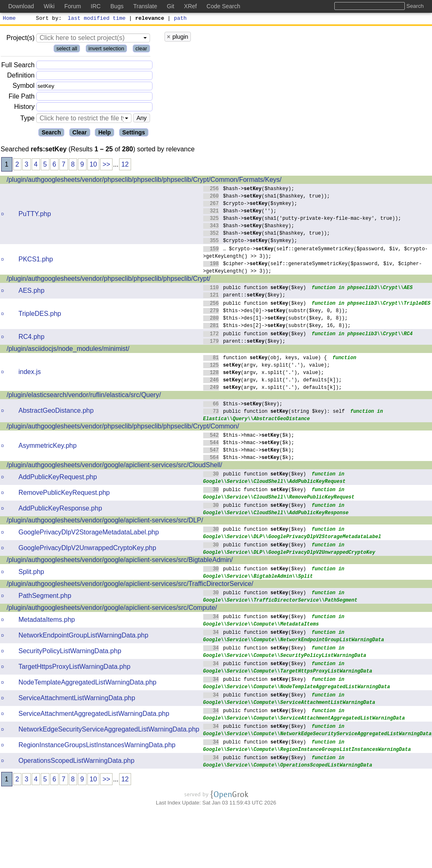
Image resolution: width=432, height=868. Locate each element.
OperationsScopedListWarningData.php (76, 762)
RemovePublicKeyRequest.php (64, 494)
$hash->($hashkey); (249, 189)
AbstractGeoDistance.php (56, 412)
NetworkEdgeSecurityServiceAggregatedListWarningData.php (109, 730)
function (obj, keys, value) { (265, 359)
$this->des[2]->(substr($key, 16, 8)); (277, 326)
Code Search (223, 6)
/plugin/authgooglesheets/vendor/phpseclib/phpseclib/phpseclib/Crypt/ (109, 280)
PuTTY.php (35, 215)
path (180, 19)
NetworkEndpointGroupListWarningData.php (83, 636)
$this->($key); (243, 405)
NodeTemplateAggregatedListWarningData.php (88, 683)
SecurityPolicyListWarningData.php (70, 652)
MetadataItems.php (47, 621)
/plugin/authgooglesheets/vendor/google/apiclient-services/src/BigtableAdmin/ (120, 561)
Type (27, 119)
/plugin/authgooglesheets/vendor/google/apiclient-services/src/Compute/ (112, 609)
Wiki (49, 6)
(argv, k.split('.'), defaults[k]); (273, 381)
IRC (96, 6)
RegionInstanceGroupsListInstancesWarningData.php (97, 746)
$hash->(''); (240, 212)
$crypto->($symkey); (250, 204)
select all (67, 50)
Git (171, 6)
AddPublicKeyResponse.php (60, 509)
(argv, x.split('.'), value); (264, 373)
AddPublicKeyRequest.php (58, 478)
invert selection (107, 50)
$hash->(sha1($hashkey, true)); (267, 197)
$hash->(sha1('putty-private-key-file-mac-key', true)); (302, 219)
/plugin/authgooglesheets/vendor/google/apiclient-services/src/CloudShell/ (114, 466)
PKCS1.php (36, 260)
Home (9, 19)
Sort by (48, 19)
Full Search (18, 66)
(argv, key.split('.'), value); (267, 366)
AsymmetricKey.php (48, 447)
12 (125, 166)
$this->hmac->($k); (249, 436)
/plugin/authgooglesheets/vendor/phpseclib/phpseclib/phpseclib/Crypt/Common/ (123, 427)
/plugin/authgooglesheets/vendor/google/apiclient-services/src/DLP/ (105, 521)
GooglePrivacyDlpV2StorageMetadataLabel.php (89, 533)
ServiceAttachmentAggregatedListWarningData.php (94, 715)
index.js (30, 373)
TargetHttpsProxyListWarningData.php (75, 668)
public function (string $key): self (274, 412)
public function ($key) (255, 288)
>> (107, 166)
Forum (73, 6)
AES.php (32, 292)
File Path (22, 98)
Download (21, 6)
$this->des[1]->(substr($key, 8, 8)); (276, 319)
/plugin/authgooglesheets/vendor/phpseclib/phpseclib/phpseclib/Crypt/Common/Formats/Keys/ (144, 181)
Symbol (24, 87)
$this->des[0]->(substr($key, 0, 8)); (276, 312)
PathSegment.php (45, 597)
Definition (21, 76)
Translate (145, 6)
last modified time (97, 19)
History (24, 108)
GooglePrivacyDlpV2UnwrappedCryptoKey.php (87, 549)
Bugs (117, 6)
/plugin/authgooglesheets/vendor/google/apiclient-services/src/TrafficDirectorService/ (130, 585)
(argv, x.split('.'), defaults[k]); (273, 388)
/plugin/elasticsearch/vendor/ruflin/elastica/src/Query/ (84, 396)
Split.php (31, 573)
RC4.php (32, 338)
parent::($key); (244, 296)
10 (93, 166)
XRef (190, 6)
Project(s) (20, 39)
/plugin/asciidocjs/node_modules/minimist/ (68, 350)
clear (141, 50)
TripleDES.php (40, 315)
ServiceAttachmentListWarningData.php (77, 699)
